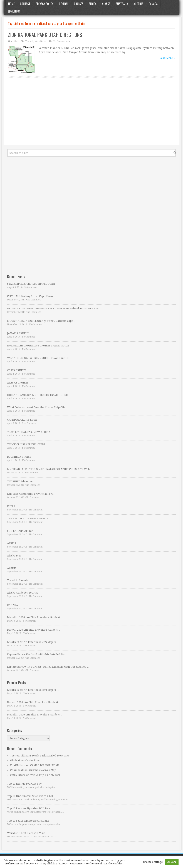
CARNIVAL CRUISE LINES (22, 420)
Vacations (41, 41)
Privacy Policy (45, 4)
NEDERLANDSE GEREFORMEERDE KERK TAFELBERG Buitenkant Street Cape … (54, 308)
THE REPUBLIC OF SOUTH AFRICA (28, 519)
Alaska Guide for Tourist (22, 593)
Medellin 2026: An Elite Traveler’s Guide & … (35, 617)
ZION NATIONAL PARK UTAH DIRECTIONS (45, 35)
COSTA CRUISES (17, 370)
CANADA (13, 605)
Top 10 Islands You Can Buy (24, 784)
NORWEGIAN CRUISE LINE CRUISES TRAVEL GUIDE (38, 346)
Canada (153, 4)
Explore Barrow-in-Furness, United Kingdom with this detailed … (48, 667)
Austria (138, 4)
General (64, 4)
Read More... (167, 58)
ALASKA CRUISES (18, 383)
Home (11, 4)
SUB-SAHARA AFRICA (20, 531)
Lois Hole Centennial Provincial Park (30, 494)
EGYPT (11, 506)
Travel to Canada (18, 580)
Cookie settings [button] (153, 862)
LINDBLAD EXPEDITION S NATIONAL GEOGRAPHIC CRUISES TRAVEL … (50, 469)
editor (15, 41)
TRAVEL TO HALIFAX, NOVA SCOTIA (29, 432)
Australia (122, 4)
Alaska (106, 4)
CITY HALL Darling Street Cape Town (30, 296)
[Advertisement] (91, 116)
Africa (93, 4)
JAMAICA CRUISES (18, 333)
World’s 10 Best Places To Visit (26, 833)
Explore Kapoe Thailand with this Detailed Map (37, 654)
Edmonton (14, 11)
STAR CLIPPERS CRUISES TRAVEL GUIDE (31, 284)
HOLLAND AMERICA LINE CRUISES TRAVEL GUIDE (37, 395)
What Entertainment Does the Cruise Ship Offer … (39, 407)
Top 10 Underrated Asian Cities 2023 (30, 796)
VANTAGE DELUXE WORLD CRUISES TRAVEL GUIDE (38, 358)
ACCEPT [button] (172, 862)
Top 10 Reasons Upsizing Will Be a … (30, 808)
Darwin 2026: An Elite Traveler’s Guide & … (34, 630)
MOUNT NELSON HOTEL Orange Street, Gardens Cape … (42, 321)
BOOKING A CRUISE (19, 457)
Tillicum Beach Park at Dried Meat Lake (45, 756)
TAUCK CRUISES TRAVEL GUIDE (26, 444)
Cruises (79, 4)
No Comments (61, 41)
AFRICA (12, 543)
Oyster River (33, 760)
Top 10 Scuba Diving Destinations (28, 821)
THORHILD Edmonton (20, 481)
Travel (29, 41)
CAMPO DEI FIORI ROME (45, 765)
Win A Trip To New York (45, 775)
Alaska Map (14, 556)
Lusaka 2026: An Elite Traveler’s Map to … (33, 642)
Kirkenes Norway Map (42, 770)
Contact (25, 4)
